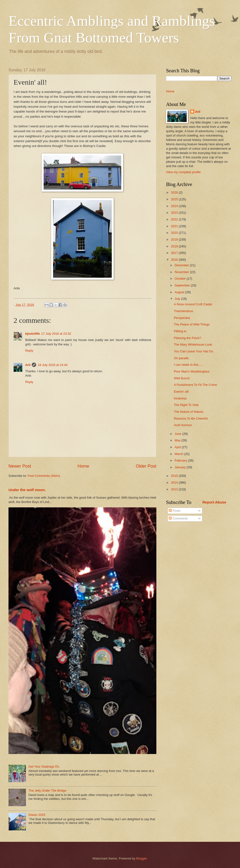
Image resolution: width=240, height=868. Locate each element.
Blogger (142, 858)
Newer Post (20, 466)
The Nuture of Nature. (189, 412)
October (180, 279)
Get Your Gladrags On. (44, 767)
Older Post (146, 466)
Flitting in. (180, 331)
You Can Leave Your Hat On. (194, 351)
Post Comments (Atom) (44, 476)
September (183, 285)
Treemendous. (184, 311)
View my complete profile (183, 172)
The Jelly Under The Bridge (47, 791)
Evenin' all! (181, 392)
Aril (28, 365)
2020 (175, 233)
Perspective (182, 318)
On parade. (182, 358)
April (178, 447)
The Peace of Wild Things (192, 324)
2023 (175, 213)
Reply (29, 351)
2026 (175, 192)
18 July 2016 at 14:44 (52, 365)
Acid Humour (183, 425)
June (178, 434)
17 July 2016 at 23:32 (56, 334)
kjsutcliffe (32, 334)
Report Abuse (214, 502)
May (178, 440)
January (180, 467)
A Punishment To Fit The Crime (195, 385)
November (182, 272)
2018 (175, 246)
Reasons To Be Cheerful (191, 418)
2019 (175, 239)
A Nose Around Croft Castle (193, 304)
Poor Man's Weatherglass (192, 371)
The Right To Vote (186, 405)
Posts (175, 511)
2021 (175, 226)
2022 (175, 219)
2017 (175, 253)
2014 (175, 483)
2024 (175, 206)
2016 (175, 260)
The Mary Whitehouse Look (193, 345)
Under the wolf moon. (27, 490)
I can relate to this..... (188, 365)
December (182, 265)
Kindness (180, 398)
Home (83, 466)
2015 (175, 476)
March (179, 454)
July (178, 299)
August (180, 292)
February (181, 460)
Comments (178, 518)
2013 (175, 489)
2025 (175, 199)
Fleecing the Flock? (187, 338)
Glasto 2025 (37, 815)
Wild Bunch (182, 378)
